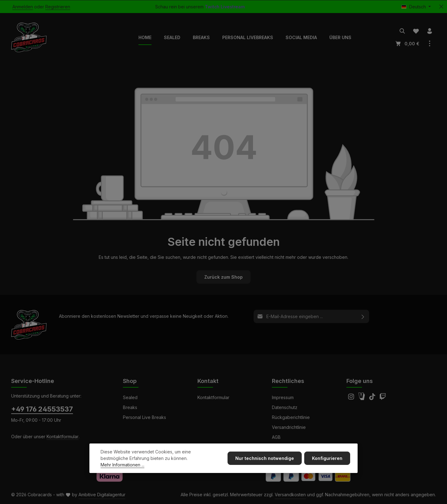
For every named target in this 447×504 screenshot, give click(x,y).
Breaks (130, 407)
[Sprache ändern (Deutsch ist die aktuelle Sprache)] (416, 7)
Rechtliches (288, 381)
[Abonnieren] (363, 316)
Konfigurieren (327, 459)
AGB (276, 437)
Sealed (130, 397)
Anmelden (23, 7)
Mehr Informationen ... (122, 465)
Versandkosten (290, 495)
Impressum (283, 397)
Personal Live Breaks (144, 417)
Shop (130, 381)
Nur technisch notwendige (265, 459)
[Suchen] (402, 31)
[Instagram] (352, 398)
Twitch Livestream (225, 7)
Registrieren (58, 7)
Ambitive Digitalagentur (102, 495)
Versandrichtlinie (289, 427)
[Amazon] (362, 398)
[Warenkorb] (407, 43)
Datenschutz (285, 407)
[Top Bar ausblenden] (441, 7)
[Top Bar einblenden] (430, 43)
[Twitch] (383, 398)
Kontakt (208, 381)
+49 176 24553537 (42, 409)
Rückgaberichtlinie (291, 417)
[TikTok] (373, 398)
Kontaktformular (63, 436)
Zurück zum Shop (223, 277)
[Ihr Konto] (430, 31)
